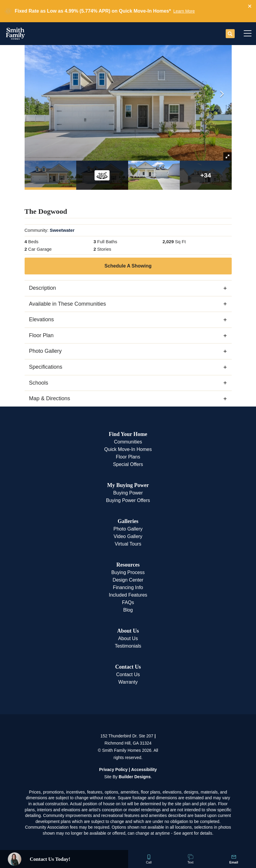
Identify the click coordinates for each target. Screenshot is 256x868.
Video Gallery (128, 536)
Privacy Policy (113, 770)
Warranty (128, 682)
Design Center (128, 580)
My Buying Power (128, 485)
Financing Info (128, 587)
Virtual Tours (128, 544)
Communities (128, 442)
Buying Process (128, 572)
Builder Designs (135, 777)
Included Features (128, 595)
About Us (128, 631)
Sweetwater (62, 230)
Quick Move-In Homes (128, 449)
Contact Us (128, 667)
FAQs (128, 602)
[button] (250, 6)
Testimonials (128, 646)
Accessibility (144, 770)
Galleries (128, 521)
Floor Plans (128, 457)
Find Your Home (128, 434)
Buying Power (128, 493)
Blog (128, 610)
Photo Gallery (128, 529)
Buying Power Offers (128, 500)
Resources (128, 565)
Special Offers (128, 464)
